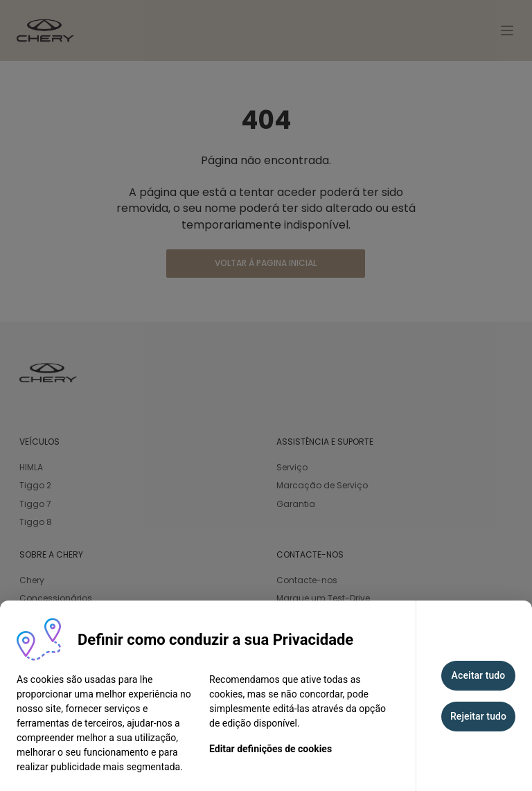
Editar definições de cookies (271, 749)
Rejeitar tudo (478, 716)
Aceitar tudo (479, 675)
